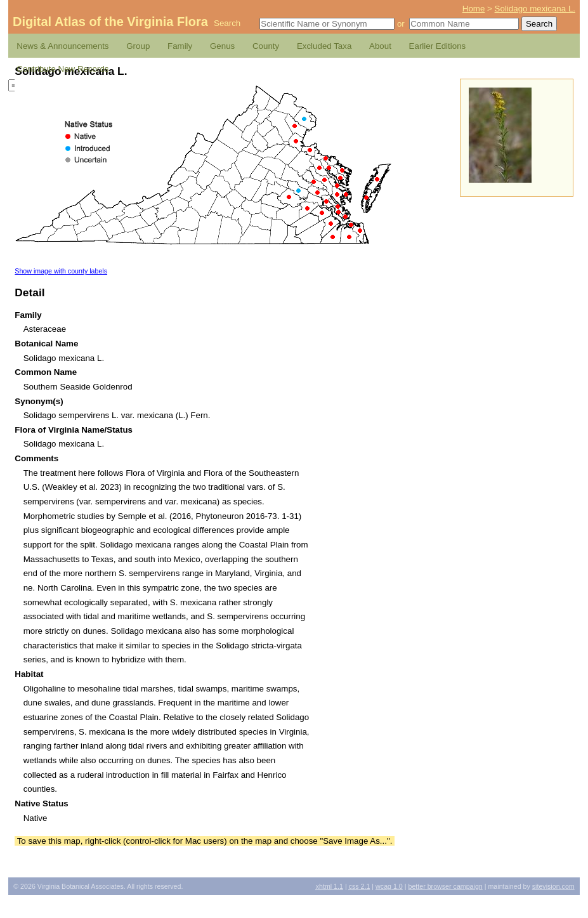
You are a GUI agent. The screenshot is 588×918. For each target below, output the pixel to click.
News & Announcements (62, 46)
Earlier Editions (438, 46)
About (380, 46)
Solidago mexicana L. (535, 9)
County (266, 46)
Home (474, 9)
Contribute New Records (62, 69)
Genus (222, 46)
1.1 (330, 886)
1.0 (389, 886)
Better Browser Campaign (445, 886)
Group (138, 46)
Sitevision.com (553, 886)
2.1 (360, 886)
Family (180, 46)
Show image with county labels (61, 271)
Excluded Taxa (324, 46)
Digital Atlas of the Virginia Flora (110, 22)
